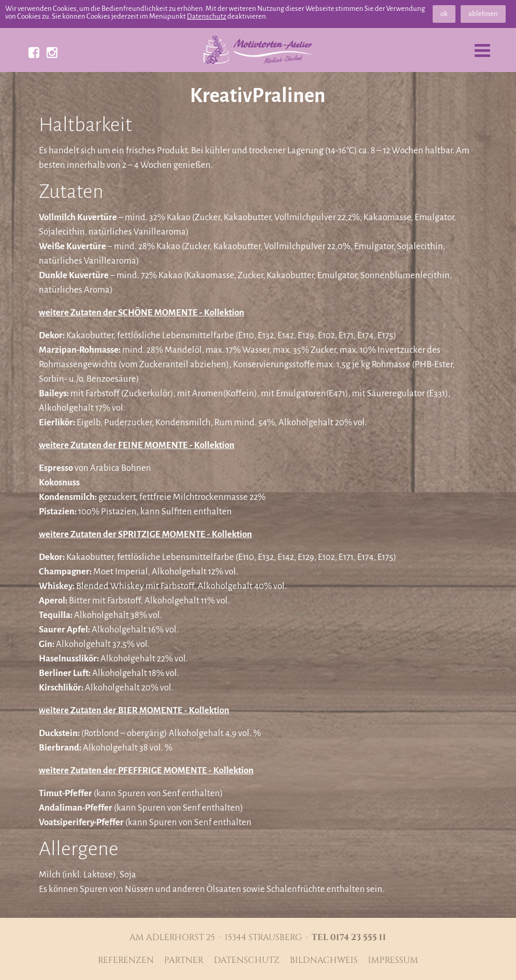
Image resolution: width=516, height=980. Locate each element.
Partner (184, 960)
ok (444, 14)
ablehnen (483, 14)
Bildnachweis (324, 960)
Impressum (393, 960)
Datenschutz (207, 16)
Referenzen (126, 960)
